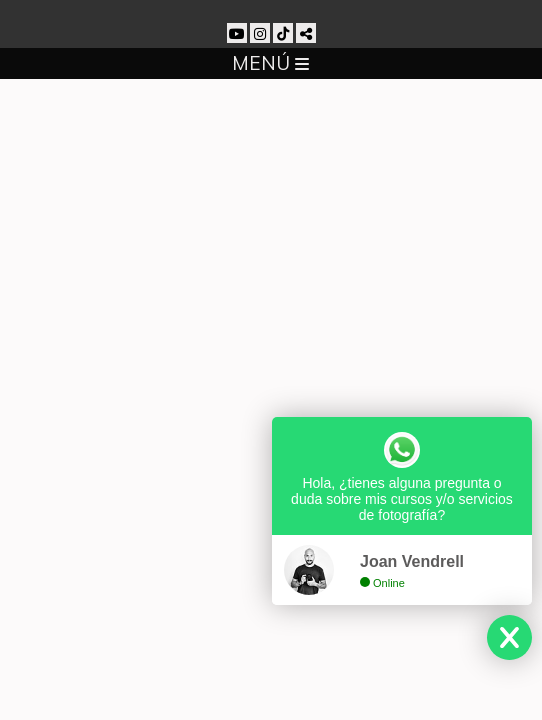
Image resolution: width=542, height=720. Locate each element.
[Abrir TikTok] (283, 33)
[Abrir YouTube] (237, 33)
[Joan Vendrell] (271, 9)
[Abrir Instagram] (260, 33)
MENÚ (270, 63)
